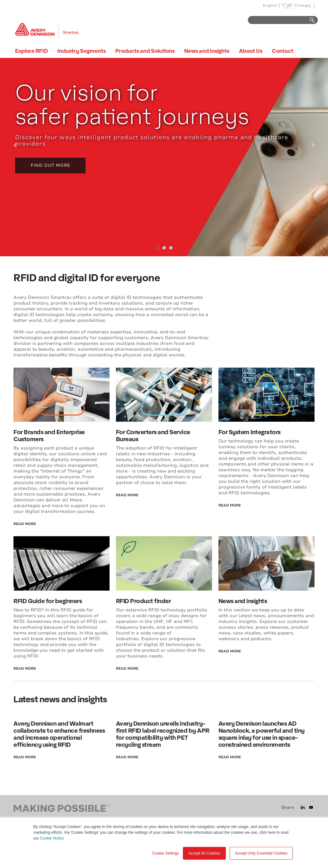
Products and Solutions (145, 51)
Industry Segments (82, 51)
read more (25, 524)
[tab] (157, 248)
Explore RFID (31, 51)
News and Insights (207, 51)
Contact (283, 51)
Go (309, 20)
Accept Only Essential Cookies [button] (261, 853)
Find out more (50, 165)
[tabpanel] (164, 157)
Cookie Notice (52, 838)
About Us (251, 51)
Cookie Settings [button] (166, 853)
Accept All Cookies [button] (204, 853)
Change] (303, 6)
